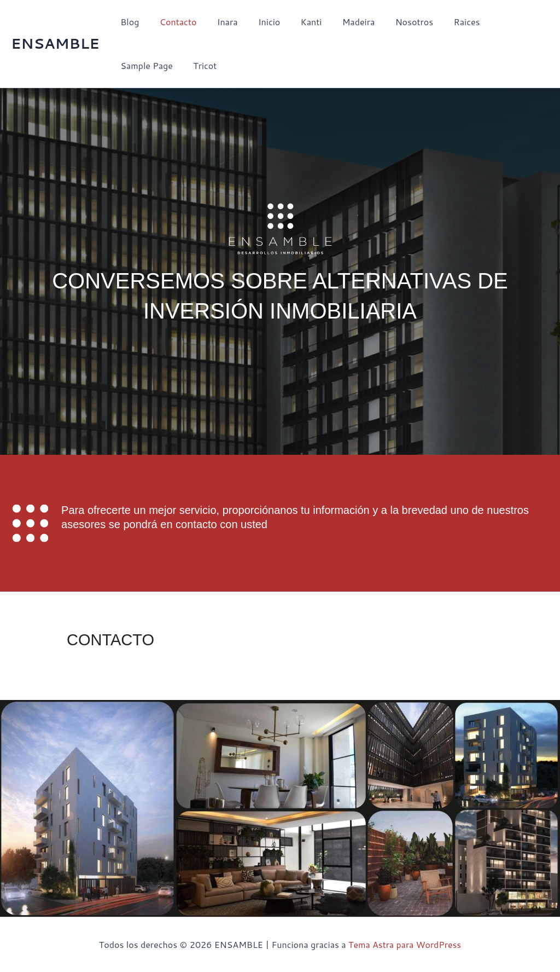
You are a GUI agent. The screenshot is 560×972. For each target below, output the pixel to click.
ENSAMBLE (55, 43)
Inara (220, 22)
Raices (445, 22)
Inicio (259, 22)
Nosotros (395, 22)
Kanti (298, 22)
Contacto (174, 22)
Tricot (131, 65)
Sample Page (502, 22)
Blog (129, 22)
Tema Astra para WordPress (405, 944)
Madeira (342, 22)
